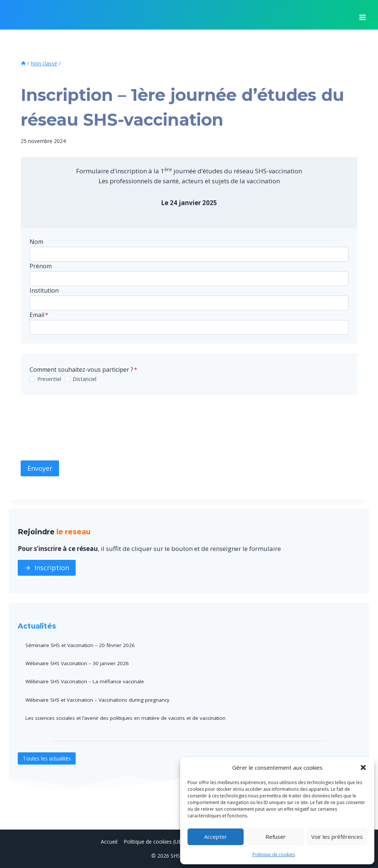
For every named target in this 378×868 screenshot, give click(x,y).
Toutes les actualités (48, 758)
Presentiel (49, 379)
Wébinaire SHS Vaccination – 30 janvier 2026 (78, 663)
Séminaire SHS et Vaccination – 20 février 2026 (81, 645)
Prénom (41, 266)
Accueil (109, 841)
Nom (36, 242)
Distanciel (85, 379)
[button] (363, 767)
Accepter (216, 837)
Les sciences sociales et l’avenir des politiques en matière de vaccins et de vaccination (128, 717)
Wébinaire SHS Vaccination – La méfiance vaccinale (87, 681)
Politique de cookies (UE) (153, 841)
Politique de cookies (274, 855)
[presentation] (77, 428)
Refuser (276, 837)
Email (39, 315)
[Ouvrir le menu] (362, 15)
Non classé (36, 76)
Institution (44, 290)
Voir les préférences (337, 837)
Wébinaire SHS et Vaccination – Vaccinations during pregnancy (99, 699)
